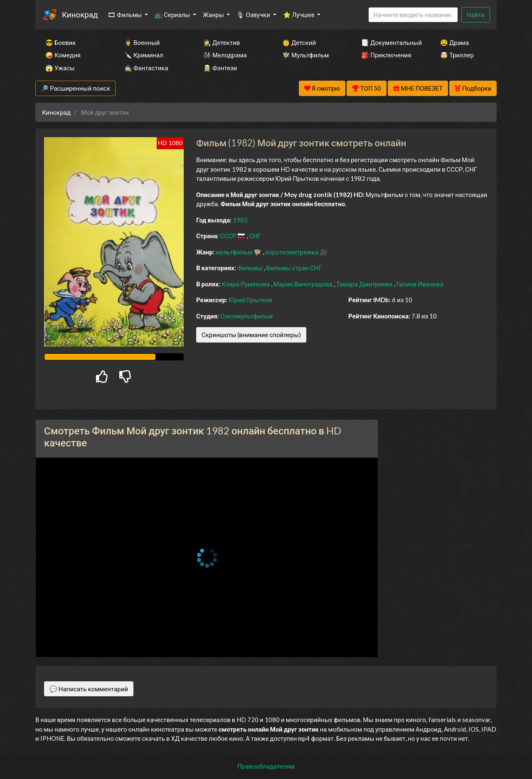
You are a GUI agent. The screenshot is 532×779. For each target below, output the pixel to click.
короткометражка (292, 252)
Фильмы (250, 268)
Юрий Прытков (250, 300)
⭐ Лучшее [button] (299, 15)
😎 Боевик (60, 42)
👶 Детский (299, 42)
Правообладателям (266, 766)
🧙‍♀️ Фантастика (146, 68)
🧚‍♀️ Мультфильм (305, 55)
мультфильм (235, 252)
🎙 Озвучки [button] (254, 15)
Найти (476, 15)
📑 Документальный (389, 42)
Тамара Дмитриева (365, 284)
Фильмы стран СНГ (294, 268)
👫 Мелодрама (225, 55)
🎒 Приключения (386, 55)
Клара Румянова (246, 284)
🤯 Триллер (457, 55)
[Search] (413, 15)
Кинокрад (80, 14)
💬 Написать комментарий (89, 689)
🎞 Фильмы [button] (125, 15)
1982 (240, 220)
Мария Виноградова (304, 284)
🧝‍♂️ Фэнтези (220, 68)
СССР (229, 236)
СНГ (255, 236)
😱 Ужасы (60, 68)
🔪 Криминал (144, 55)
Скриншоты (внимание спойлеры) (251, 335)
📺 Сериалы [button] (173, 15)
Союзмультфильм (247, 316)
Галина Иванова (420, 284)
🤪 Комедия (63, 55)
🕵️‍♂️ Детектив (222, 42)
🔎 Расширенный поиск (75, 88)
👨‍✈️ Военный (142, 42)
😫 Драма (454, 42)
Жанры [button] (214, 15)
